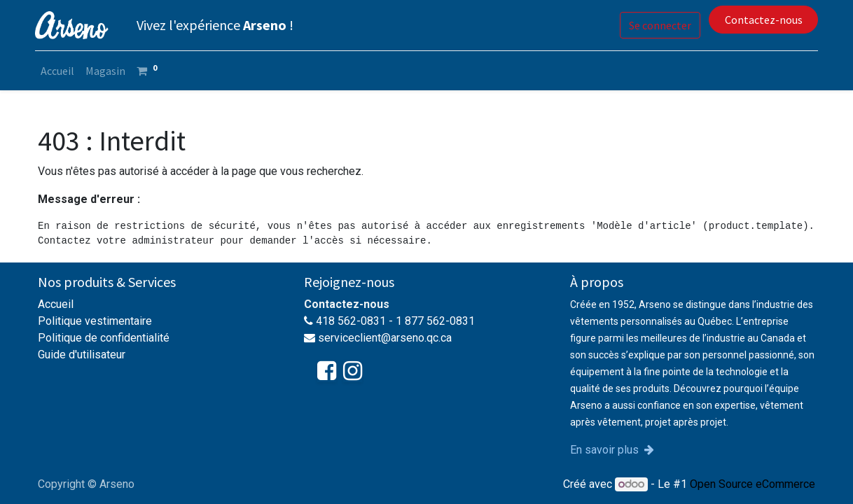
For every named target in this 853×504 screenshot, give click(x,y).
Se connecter (657, 25)
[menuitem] (60, 71)
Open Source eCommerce (753, 484)
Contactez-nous (760, 20)
